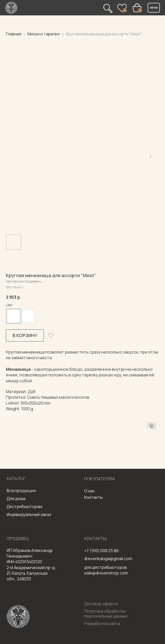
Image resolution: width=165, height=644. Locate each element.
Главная (14, 34)
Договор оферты (101, 604)
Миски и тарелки (44, 34)
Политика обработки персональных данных (106, 614)
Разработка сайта (102, 623)
